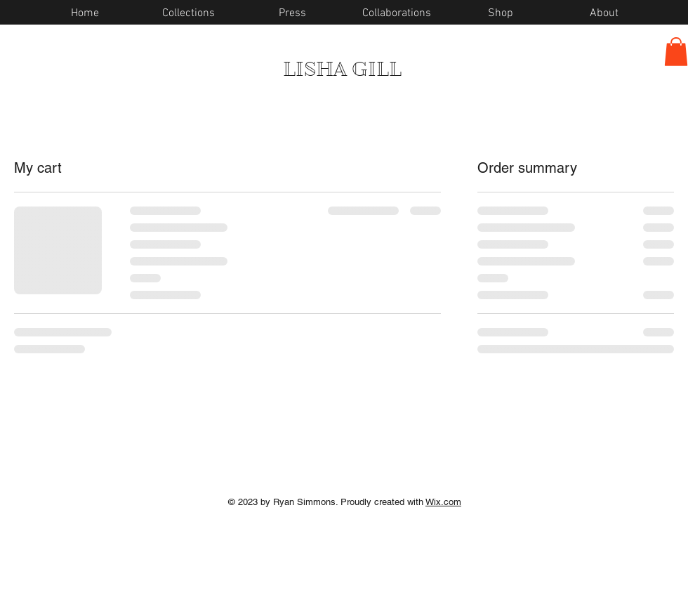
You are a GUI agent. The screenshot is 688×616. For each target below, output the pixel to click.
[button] (676, 52)
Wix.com (443, 502)
